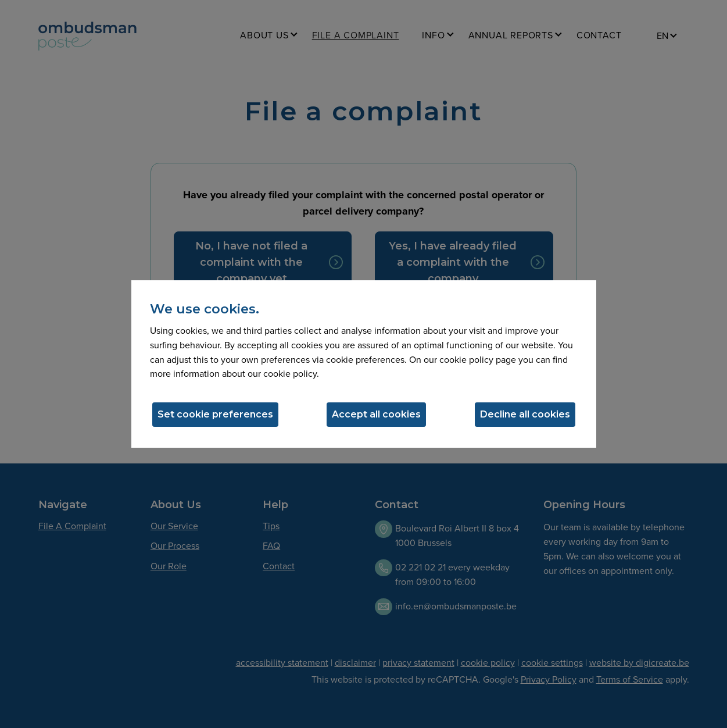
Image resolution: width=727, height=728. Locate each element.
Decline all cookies (525, 414)
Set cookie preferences (215, 414)
